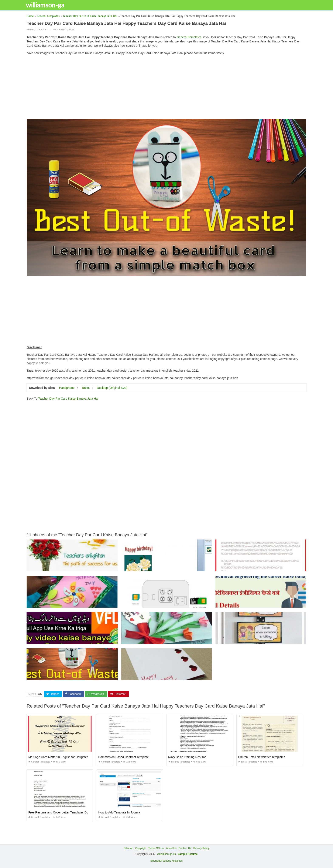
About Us (171, 848)
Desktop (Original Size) (112, 388)
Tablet (86, 388)
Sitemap (128, 848)
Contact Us (185, 848)
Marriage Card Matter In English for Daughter (58, 757)
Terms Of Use (156, 848)
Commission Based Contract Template (124, 757)
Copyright (141, 848)
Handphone (67, 388)
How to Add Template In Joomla (119, 812)
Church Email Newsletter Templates (262, 757)
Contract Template (109, 762)
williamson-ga (48, 5)
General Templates (37, 30)
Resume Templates (179, 762)
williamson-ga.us (166, 854)
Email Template (248, 762)
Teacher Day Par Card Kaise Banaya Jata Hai (68, 399)
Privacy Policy (201, 848)
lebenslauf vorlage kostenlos (166, 861)
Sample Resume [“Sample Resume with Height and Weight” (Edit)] (188, 854)
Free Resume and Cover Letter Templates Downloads (64, 812)
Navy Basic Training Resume (187, 757)
